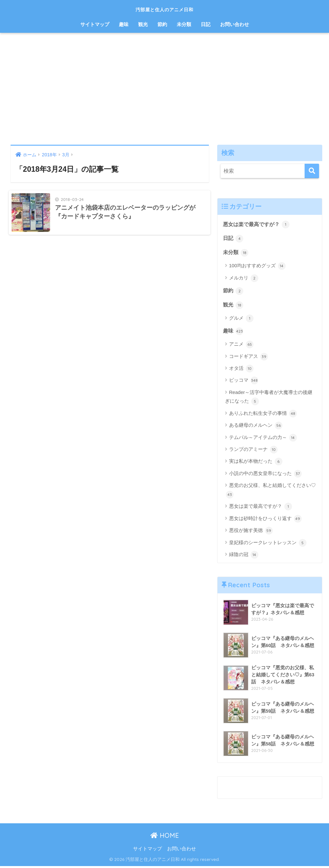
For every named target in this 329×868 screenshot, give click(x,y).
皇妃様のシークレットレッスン (268, 544)
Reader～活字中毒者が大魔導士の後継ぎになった (269, 399)
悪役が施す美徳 (251, 532)
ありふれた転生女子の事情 (263, 415)
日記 (206, 24)
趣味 (124, 24)
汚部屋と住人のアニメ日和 (165, 9)
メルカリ (244, 279)
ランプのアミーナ (253, 451)
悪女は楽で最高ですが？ (258, 224)
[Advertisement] (164, 89)
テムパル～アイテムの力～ (263, 439)
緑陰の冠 (244, 556)
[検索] (312, 171)
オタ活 (241, 370)
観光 (143, 24)
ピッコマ (244, 382)
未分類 (184, 24)
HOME (165, 837)
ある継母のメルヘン (256, 427)
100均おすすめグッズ (257, 267)
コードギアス (249, 358)
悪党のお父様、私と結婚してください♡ (271, 492)
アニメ (241, 346)
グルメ (241, 320)
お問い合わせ (235, 24)
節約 (162, 24)
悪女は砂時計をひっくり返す (265, 520)
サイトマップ (95, 24)
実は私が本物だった (256, 463)
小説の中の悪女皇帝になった (265, 475)
